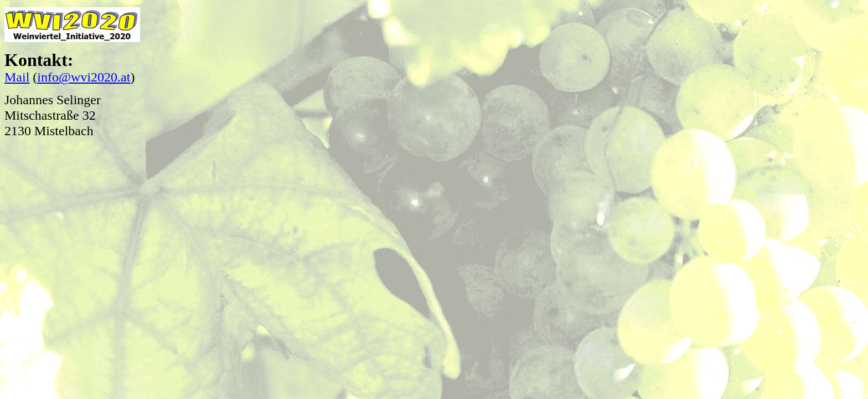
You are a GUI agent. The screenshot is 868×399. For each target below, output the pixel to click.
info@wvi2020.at (84, 77)
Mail (17, 77)
